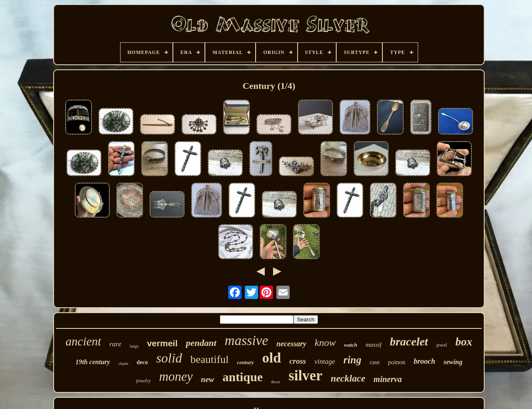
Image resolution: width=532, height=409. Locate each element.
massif (374, 345)
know (325, 343)
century (245, 362)
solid (169, 358)
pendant (201, 343)
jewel (442, 345)
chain (123, 363)
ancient (83, 341)
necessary (291, 344)
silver (305, 376)
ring (352, 360)
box (464, 342)
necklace (348, 378)
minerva (388, 379)
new (208, 379)
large (134, 346)
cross (298, 361)
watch (351, 345)
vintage (325, 361)
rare (115, 344)
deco (142, 362)
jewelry (143, 381)
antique (243, 377)
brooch (424, 361)
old (272, 358)
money (176, 376)
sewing (453, 362)
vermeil (163, 343)
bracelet (409, 342)
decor (276, 382)
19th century (92, 362)
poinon (397, 362)
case (374, 362)
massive (246, 340)
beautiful (209, 359)
